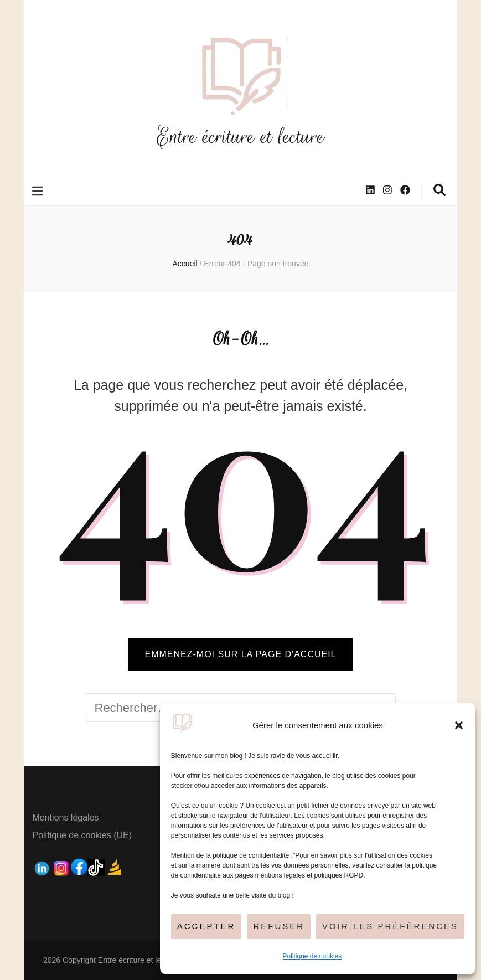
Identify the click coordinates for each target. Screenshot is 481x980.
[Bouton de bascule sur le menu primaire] (39, 191)
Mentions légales (65, 817)
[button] (459, 725)
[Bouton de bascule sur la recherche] (439, 190)
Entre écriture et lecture (241, 136)
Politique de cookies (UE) (82, 835)
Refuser (279, 926)
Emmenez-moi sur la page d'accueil (240, 654)
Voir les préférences (390, 926)
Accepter (206, 926)
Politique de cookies (312, 956)
